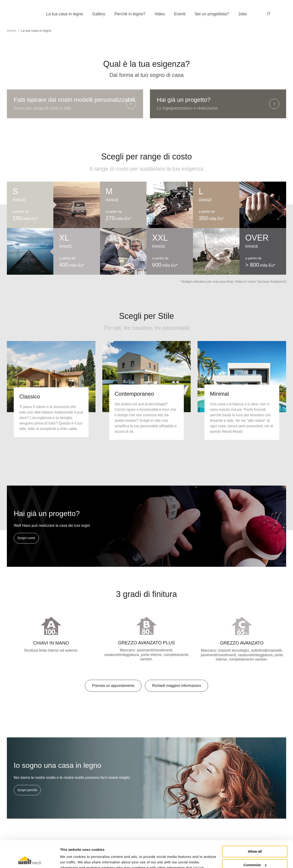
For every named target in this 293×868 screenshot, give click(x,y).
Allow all (255, 825)
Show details (71, 859)
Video (160, 14)
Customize (255, 838)
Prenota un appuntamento (113, 686)
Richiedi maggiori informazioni (176, 686)
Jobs (243, 14)
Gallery (99, 14)
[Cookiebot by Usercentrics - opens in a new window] (30, 859)
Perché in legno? (130, 14)
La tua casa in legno (64, 14)
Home (11, 31)
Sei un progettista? (212, 14)
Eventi (180, 14)
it (269, 14)
